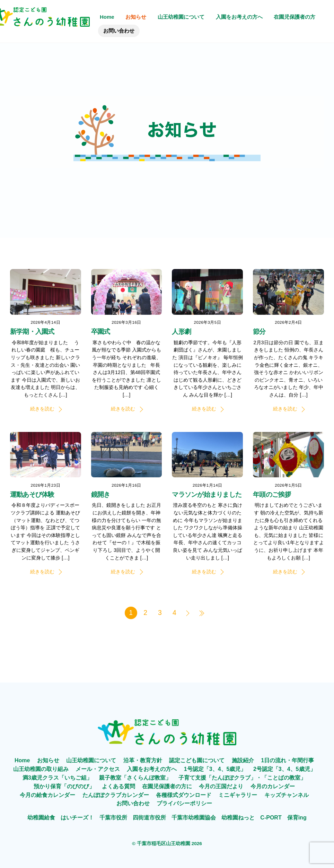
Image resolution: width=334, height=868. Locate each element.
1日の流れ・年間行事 (287, 760)
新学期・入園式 (32, 332)
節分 (259, 332)
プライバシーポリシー (184, 803)
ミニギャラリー (238, 795)
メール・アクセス (98, 769)
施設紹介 (243, 760)
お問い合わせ (119, 31)
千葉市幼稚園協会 (194, 818)
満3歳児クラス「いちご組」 (57, 778)
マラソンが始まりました (207, 494)
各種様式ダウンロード (184, 795)
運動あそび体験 (32, 494)
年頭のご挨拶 (272, 494)
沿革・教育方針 (143, 760)
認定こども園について (197, 760)
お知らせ (136, 17)
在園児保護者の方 (295, 17)
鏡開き (101, 494)
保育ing (297, 818)
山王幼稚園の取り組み (41, 769)
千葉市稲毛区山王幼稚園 (164, 844)
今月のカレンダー (273, 786)
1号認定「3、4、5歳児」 (215, 769)
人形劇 (181, 332)
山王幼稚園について (181, 17)
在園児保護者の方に (167, 786)
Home (107, 17)
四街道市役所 (149, 818)
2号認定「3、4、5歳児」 (284, 769)
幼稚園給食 (41, 818)
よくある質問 (118, 786)
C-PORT (271, 818)
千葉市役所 (113, 818)
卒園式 (101, 332)
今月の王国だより (221, 786)
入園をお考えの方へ (239, 17)
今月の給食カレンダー (47, 795)
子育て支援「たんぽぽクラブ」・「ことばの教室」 (242, 778)
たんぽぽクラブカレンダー (116, 795)
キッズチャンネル (287, 795)
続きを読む (42, 409)
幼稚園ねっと (238, 818)
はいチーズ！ (77, 818)
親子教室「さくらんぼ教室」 (135, 778)
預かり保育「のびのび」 (64, 786)
